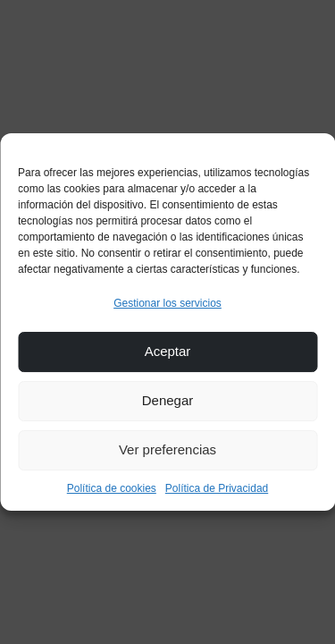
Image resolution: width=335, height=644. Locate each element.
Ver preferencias (167, 449)
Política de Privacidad (217, 488)
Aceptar (168, 351)
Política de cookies (112, 488)
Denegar (168, 400)
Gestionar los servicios (167, 303)
